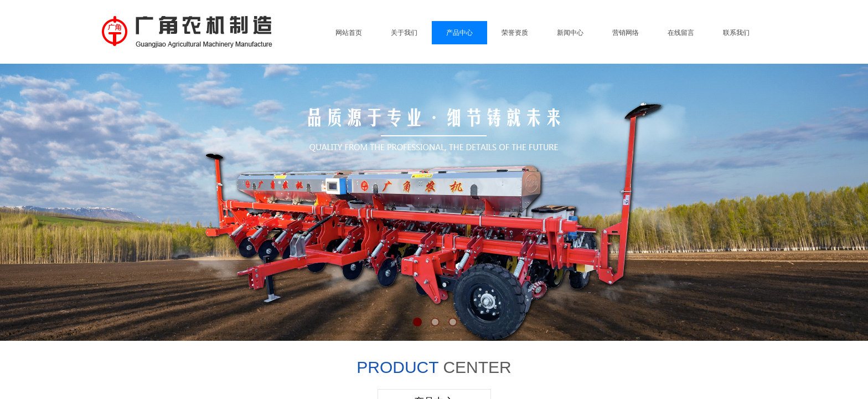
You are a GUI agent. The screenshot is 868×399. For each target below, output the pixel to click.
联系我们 (736, 33)
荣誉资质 (515, 33)
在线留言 (681, 33)
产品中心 (459, 33)
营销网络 (626, 33)
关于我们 (404, 33)
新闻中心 (570, 33)
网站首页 (349, 33)
